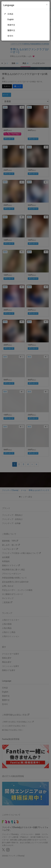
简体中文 (11, 25)
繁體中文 (11, 30)
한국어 (10, 36)
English (11, 19)
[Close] (47, 5)
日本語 (10, 14)
